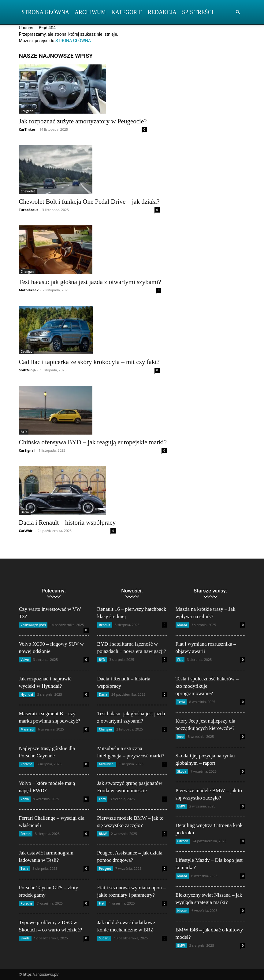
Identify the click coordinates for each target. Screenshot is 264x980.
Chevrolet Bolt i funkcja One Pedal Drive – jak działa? (89, 202)
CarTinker (27, 129)
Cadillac (27, 352)
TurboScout (29, 210)
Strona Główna (46, 12)
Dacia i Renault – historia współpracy (67, 523)
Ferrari (26, 834)
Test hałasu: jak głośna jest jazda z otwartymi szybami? (90, 282)
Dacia (25, 512)
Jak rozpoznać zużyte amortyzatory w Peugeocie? (83, 121)
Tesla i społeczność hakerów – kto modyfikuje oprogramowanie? (207, 686)
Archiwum (90, 12)
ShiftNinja (27, 370)
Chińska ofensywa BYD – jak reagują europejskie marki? (93, 442)
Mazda (182, 625)
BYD (24, 432)
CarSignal (27, 450)
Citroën (183, 841)
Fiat (102, 903)
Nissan (182, 911)
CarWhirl (26, 531)
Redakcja (162, 12)
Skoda (25, 938)
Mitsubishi (107, 764)
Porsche (27, 764)
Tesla (25, 869)
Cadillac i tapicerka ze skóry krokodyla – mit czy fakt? (89, 362)
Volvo (25, 660)
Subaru (104, 938)
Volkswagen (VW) (33, 625)
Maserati (27, 729)
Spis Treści (198, 12)
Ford (102, 799)
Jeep (181, 737)
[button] (238, 12)
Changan (27, 271)
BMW (103, 834)
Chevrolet (28, 191)
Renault (105, 625)
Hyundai (27, 694)
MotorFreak (29, 290)
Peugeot (27, 111)
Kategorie (127, 12)
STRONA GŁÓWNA (73, 41)
